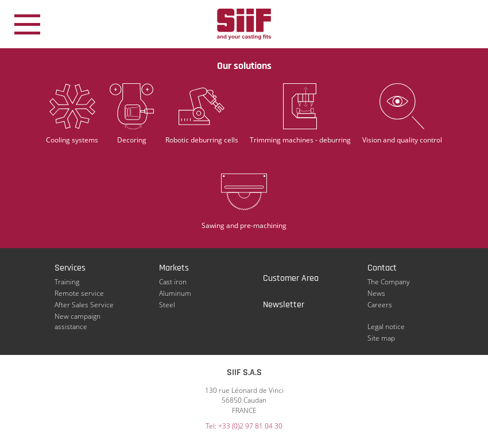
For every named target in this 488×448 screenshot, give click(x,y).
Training (67, 282)
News (376, 293)
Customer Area (291, 278)
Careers (380, 305)
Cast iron (173, 282)
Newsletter (284, 305)
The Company (389, 282)
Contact (382, 268)
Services (70, 268)
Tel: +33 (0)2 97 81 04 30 (244, 426)
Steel (167, 305)
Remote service (79, 293)
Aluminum (175, 293)
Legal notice (386, 327)
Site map (381, 338)
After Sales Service (84, 305)
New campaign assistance (78, 316)
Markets (174, 268)
